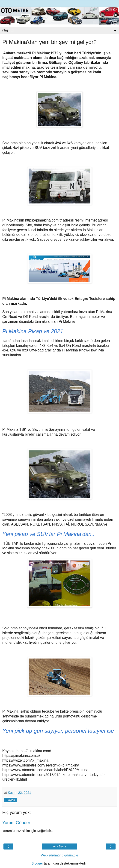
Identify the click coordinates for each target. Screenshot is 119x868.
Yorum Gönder (16, 823)
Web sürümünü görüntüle (59, 855)
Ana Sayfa (59, 846)
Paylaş (11, 800)
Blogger (37, 863)
